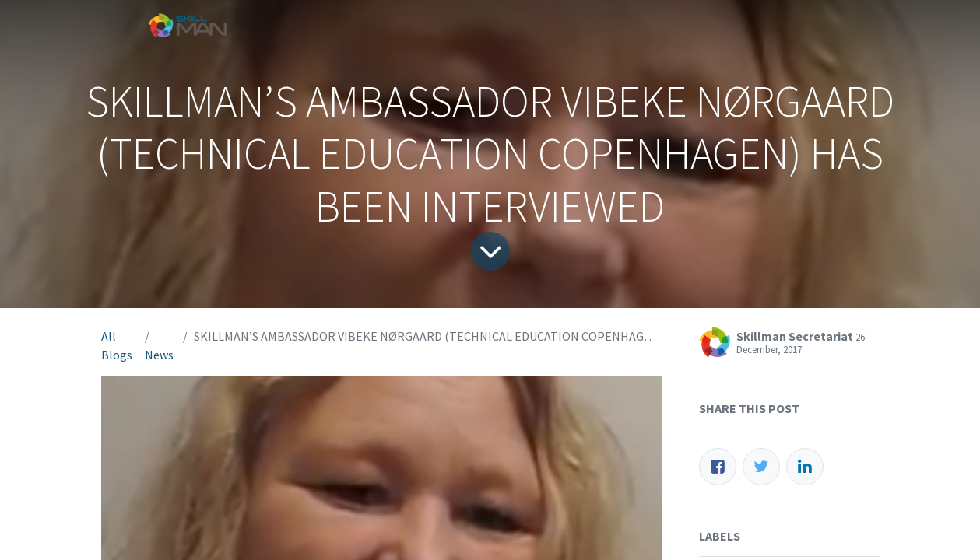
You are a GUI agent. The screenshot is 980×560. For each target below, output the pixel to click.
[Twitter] (761, 467)
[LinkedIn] (805, 467)
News (159, 355)
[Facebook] (718, 467)
